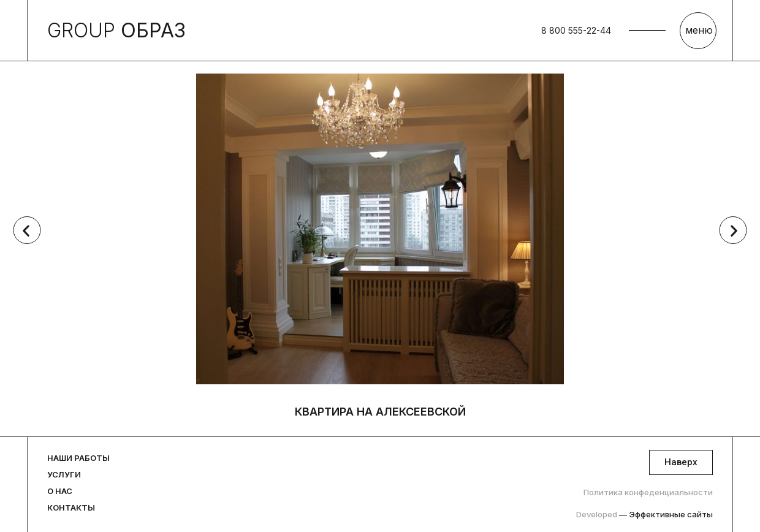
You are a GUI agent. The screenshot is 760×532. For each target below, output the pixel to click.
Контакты (71, 507)
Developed (644, 514)
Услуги (64, 474)
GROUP (116, 30)
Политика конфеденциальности (648, 492)
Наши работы (78, 458)
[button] (26, 230)
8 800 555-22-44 (576, 30)
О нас (60, 491)
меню (699, 30)
